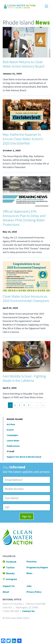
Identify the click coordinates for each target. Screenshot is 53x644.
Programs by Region (37, 567)
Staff (10, 451)
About (6, 592)
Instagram (10, 579)
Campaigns (12, 435)
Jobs (29, 586)
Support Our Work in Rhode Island (24, 457)
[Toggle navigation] (46, 6)
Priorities (32, 562)
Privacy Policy (34, 592)
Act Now (11, 424)
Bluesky (9, 573)
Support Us (9, 586)
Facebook (10, 562)
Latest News (13, 441)
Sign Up (27, 516)
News (29, 573)
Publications (13, 446)
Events (10, 430)
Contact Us (28, 611)
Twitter (9, 567)
